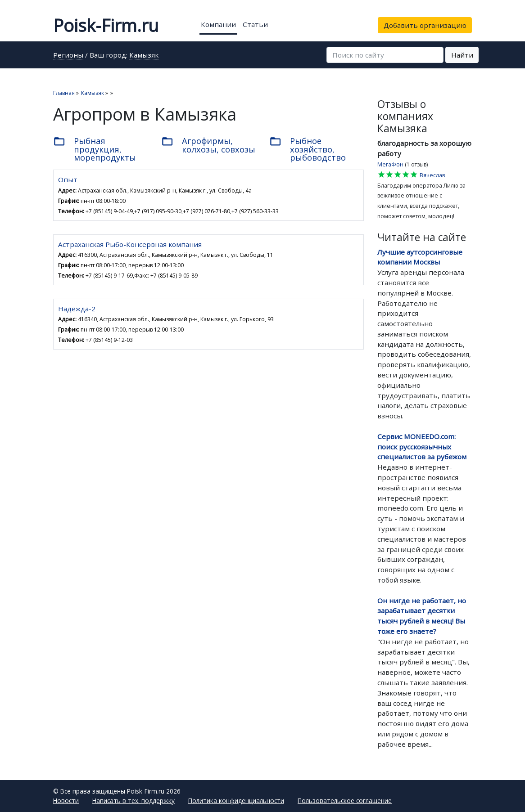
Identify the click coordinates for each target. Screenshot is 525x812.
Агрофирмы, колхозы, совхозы (208, 145)
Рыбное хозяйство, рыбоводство (308, 149)
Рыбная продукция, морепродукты (95, 149)
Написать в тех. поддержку (134, 801)
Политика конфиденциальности (236, 801)
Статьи (255, 24)
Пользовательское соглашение (345, 801)
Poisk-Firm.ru (106, 25)
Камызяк (144, 56)
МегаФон (390, 164)
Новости (66, 801)
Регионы (68, 56)
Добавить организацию (425, 25)
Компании (218, 24)
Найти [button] (462, 55)
